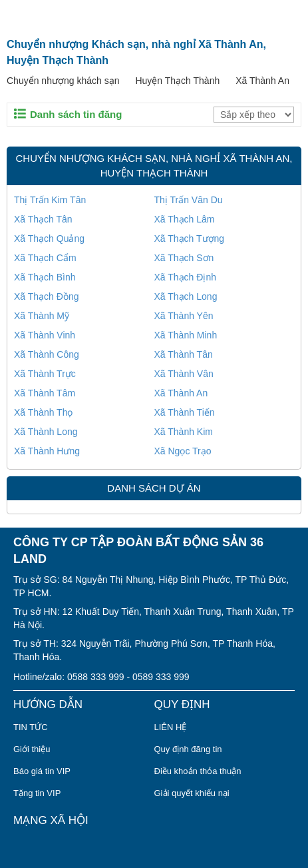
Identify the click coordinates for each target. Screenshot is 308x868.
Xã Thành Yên (184, 316)
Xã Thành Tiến (185, 412)
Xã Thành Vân (184, 374)
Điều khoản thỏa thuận (198, 771)
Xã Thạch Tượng (190, 238)
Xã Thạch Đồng (46, 296)
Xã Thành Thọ (43, 412)
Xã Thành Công (47, 354)
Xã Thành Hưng (47, 451)
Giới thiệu (32, 749)
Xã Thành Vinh (45, 335)
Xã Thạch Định (185, 277)
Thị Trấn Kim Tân (50, 200)
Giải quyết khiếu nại (192, 793)
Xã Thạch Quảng (49, 238)
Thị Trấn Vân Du (189, 200)
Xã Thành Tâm (45, 393)
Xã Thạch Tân (43, 219)
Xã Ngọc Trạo (183, 451)
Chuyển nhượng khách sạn (63, 81)
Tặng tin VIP (37, 793)
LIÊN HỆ (171, 727)
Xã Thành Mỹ (42, 316)
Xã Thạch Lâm (185, 219)
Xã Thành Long (46, 432)
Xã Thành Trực (45, 374)
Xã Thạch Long (186, 296)
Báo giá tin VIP (42, 771)
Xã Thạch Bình (45, 277)
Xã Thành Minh (186, 335)
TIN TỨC (31, 727)
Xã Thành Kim (184, 432)
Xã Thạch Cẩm (45, 258)
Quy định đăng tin (188, 749)
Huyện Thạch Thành (177, 81)
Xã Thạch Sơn (184, 258)
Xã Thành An (262, 81)
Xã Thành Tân (184, 354)
